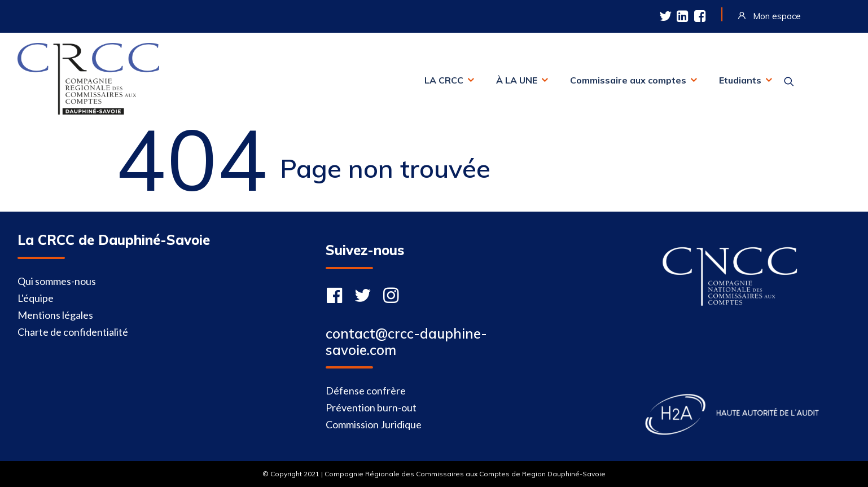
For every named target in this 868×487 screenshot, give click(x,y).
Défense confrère (366, 391)
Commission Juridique (374, 424)
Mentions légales (55, 315)
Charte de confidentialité (73, 332)
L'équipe (36, 298)
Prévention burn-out (371, 407)
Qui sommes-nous (57, 281)
